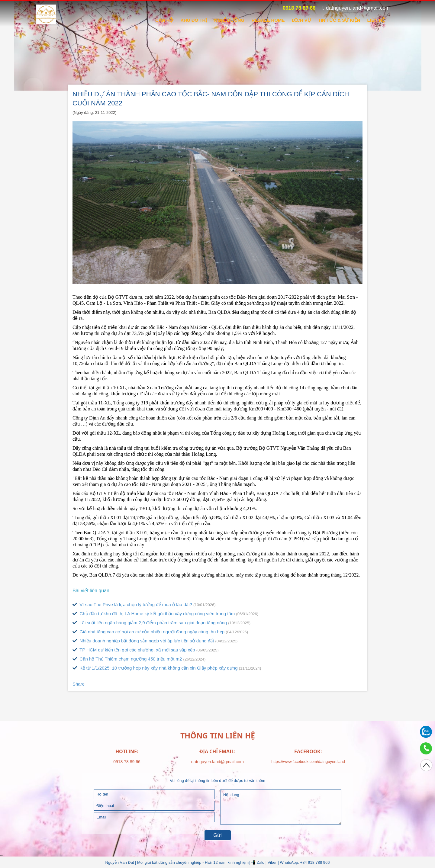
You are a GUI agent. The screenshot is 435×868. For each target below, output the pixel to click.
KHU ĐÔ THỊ (194, 20)
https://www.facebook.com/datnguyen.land (308, 762)
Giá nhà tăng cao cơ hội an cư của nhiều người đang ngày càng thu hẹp (160, 632)
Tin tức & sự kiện (339, 20)
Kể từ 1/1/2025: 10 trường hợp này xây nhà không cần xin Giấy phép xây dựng (167, 668)
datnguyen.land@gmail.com (356, 8)
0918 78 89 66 (296, 8)
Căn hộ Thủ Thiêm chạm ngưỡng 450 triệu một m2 (139, 659)
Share (79, 684)
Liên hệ (376, 20)
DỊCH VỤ (301, 20)
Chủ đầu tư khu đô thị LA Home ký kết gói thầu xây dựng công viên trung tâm (165, 614)
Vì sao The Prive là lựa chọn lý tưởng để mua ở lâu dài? (144, 604)
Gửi (218, 835)
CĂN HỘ (164, 20)
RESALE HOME (268, 20)
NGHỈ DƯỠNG (229, 20)
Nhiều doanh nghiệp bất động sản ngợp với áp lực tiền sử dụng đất (155, 641)
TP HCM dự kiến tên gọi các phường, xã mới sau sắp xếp (146, 650)
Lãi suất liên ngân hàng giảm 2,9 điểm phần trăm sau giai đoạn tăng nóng (161, 623)
